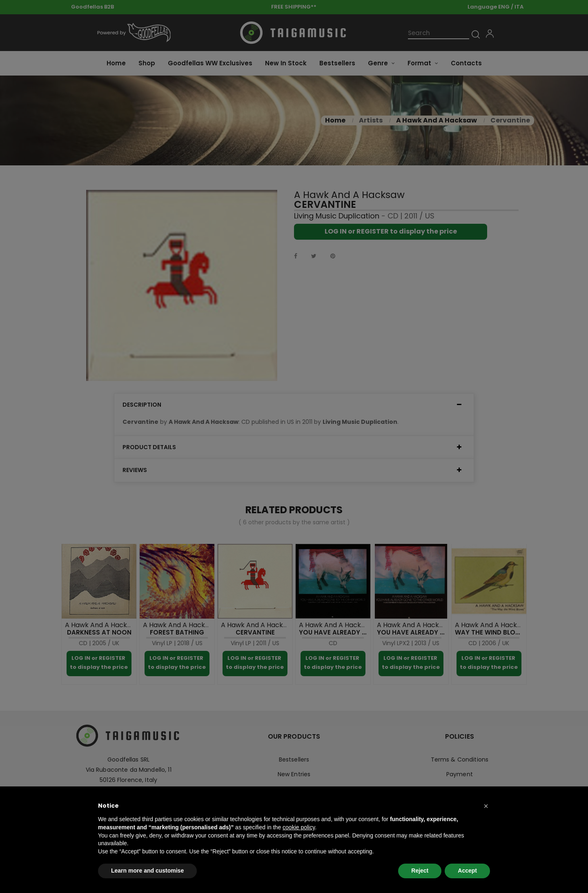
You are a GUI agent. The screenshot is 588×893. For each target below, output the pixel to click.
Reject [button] (420, 871)
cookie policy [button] (299, 827)
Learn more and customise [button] (147, 871)
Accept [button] (467, 871)
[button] (486, 806)
